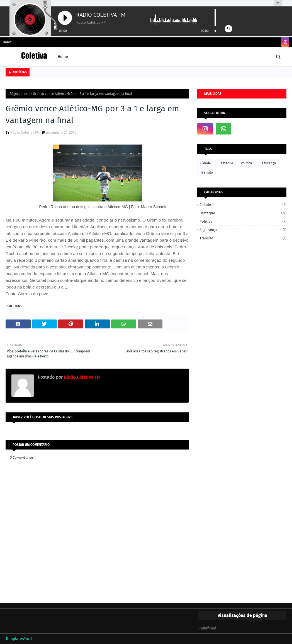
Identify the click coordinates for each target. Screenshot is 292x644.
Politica (246, 163)
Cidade (206, 163)
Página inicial (20, 94)
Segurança (268, 163)
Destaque (226, 163)
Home (7, 42)
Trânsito (207, 172)
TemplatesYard (19, 639)
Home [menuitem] (63, 57)
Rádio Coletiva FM (25, 132)
